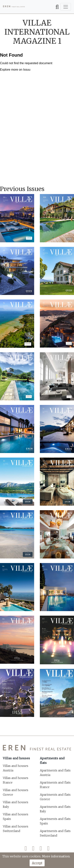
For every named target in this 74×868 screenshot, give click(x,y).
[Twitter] (33, 849)
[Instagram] (41, 849)
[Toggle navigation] (66, 7)
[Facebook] (26, 849)
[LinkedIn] (48, 849)
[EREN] (14, 7)
